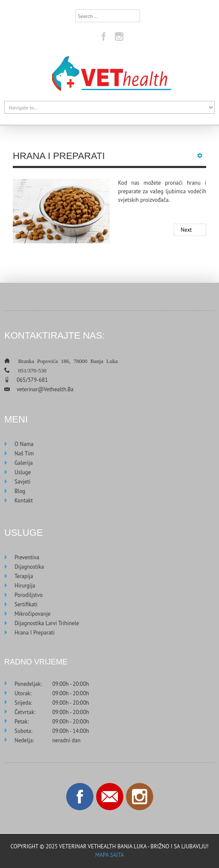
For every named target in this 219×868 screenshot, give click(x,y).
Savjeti (23, 482)
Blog (20, 491)
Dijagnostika (29, 567)
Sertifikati (26, 604)
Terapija (24, 576)
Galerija (24, 463)
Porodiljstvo (29, 595)
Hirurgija (25, 586)
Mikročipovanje (32, 614)
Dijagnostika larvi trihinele (47, 623)
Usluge (23, 472)
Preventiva (27, 557)
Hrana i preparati (35, 633)
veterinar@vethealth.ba (45, 389)
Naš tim (24, 453)
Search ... (75, 10)
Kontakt (24, 500)
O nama (24, 444)
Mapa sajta (109, 855)
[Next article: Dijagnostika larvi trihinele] (190, 230)
